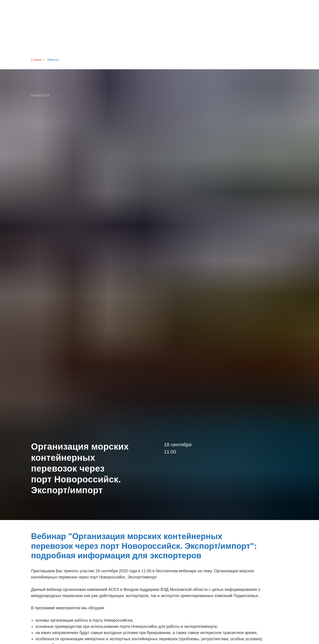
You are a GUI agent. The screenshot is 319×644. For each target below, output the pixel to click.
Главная (36, 60)
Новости (53, 60)
